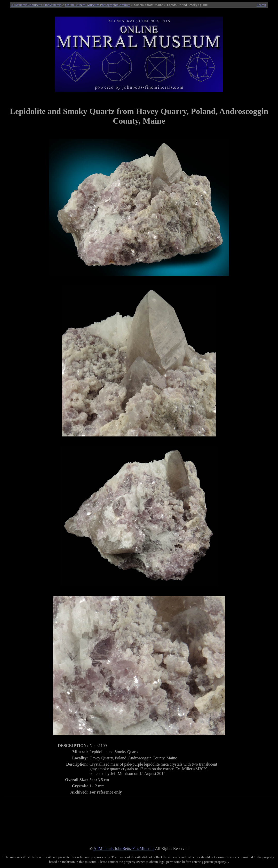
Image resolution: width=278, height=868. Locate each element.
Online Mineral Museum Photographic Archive (98, 5)
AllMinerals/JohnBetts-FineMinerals (36, 5)
